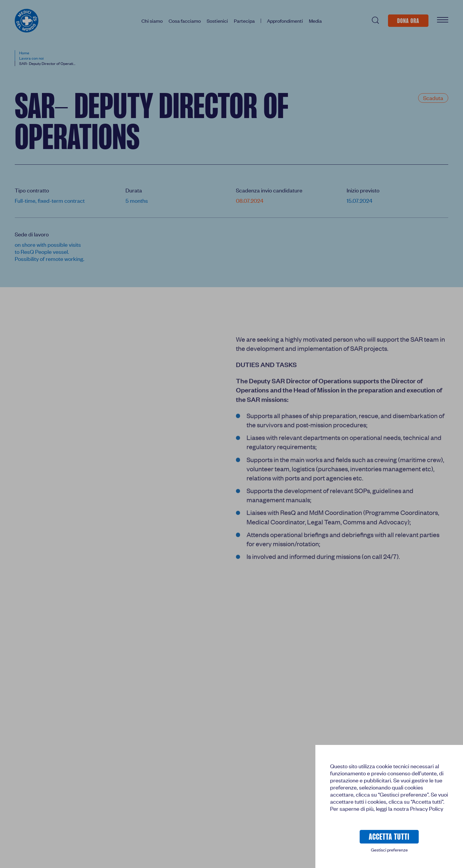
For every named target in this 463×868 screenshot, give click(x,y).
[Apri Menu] (443, 21)
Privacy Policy (427, 809)
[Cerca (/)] (375, 21)
